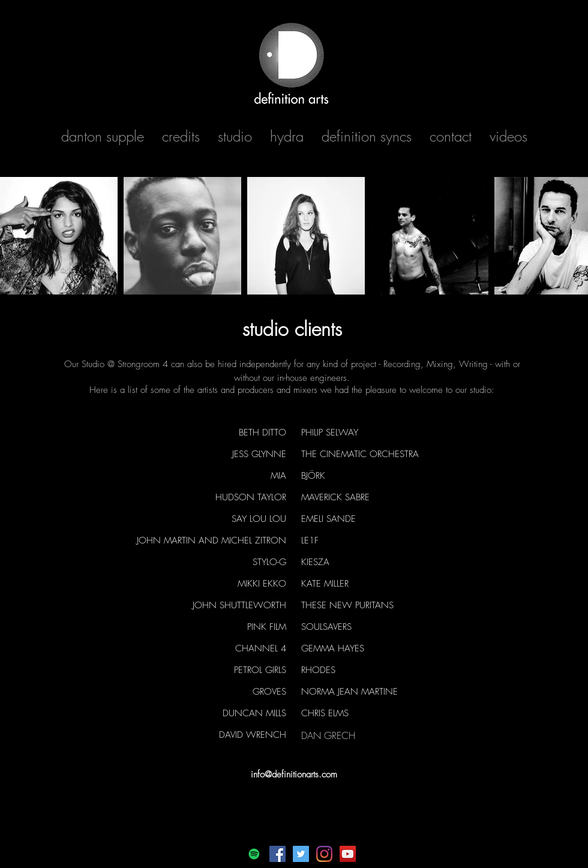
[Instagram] (324, 854)
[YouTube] (348, 854)
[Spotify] (254, 854)
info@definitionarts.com (294, 774)
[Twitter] (301, 854)
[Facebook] (277, 854)
